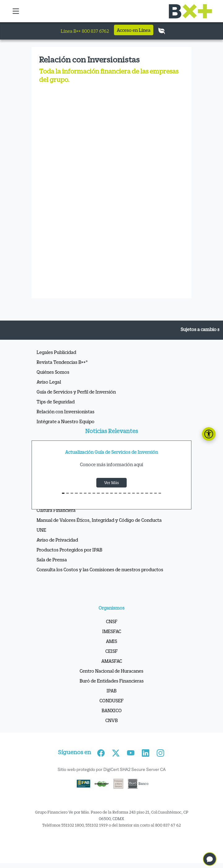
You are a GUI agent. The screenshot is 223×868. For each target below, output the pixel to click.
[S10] (107, 493)
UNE (41, 530)
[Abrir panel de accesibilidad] (209, 434)
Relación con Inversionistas (66, 411)
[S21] (155, 493)
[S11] (111, 493)
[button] (16, 11)
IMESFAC (112, 631)
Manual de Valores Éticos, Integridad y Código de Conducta (99, 520)
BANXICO (112, 710)
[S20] (151, 493)
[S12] (116, 493)
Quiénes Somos (53, 372)
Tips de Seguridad (56, 402)
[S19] (146, 493)
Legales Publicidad (56, 352)
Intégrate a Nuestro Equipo (66, 421)
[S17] (138, 493)
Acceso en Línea (134, 30)
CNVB (111, 720)
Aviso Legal (49, 382)
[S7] (94, 493)
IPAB (111, 691)
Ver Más (111, 483)
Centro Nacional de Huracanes (111, 671)
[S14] (125, 493)
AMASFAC (112, 661)
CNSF (112, 621)
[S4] (81, 493)
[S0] (63, 493)
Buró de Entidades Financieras (112, 681)
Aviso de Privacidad (57, 540)
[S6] (90, 493)
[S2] (72, 493)
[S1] (68, 493)
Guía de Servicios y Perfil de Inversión (76, 392)
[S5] (85, 493)
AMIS (111, 641)
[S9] (103, 493)
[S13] (120, 493)
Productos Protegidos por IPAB (69, 550)
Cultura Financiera (56, 510)
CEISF (111, 651)
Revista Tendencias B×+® (62, 362)
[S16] (133, 493)
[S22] (160, 493)
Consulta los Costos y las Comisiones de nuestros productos (100, 569)
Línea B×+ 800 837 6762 (85, 31)
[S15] (129, 493)
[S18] (142, 493)
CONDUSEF (111, 700)
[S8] (98, 493)
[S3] (76, 493)
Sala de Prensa (52, 560)
